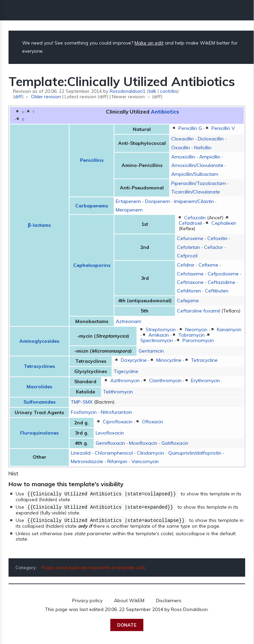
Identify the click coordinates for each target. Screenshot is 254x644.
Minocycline (169, 360)
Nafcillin (203, 148)
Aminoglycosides (39, 341)
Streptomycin (161, 329)
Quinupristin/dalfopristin (195, 453)
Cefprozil (187, 256)
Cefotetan (188, 247)
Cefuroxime (190, 238)
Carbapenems (92, 206)
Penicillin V (223, 128)
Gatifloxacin (175, 443)
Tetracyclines (39, 366)
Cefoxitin (217, 238)
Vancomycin (145, 461)
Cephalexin (224, 223)
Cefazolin (195, 218)
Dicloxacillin (211, 139)
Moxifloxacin (143, 443)
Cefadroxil (190, 223)
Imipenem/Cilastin (194, 201)
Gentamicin (151, 351)
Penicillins (92, 160)
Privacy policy (87, 599)
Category (26, 566)
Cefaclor (213, 247)
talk (152, 91)
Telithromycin (118, 392)
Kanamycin (229, 329)
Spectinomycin (157, 340)
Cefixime (208, 265)
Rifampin (117, 461)
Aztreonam (129, 321)
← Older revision (43, 96)
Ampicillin (210, 157)
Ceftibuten (217, 291)
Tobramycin (192, 335)
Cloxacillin (182, 139)
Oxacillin (181, 148)
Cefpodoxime (223, 274)
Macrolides (39, 387)
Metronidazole (87, 461)
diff (18, 96)
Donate (127, 624)
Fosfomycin (84, 412)
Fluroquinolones (39, 433)
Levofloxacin (110, 433)
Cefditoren (189, 291)
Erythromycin (205, 380)
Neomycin (196, 329)
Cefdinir (186, 265)
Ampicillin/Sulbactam (195, 174)
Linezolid (81, 453)
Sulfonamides (39, 402)
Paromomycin (198, 340)
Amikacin (159, 335)
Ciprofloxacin (118, 422)
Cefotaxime (190, 274)
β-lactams (39, 225)
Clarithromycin (165, 380)
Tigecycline (126, 371)
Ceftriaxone (190, 282)
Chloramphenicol (114, 453)
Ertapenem (128, 201)
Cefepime (188, 301)
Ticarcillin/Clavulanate (196, 192)
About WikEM (129, 599)
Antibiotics (165, 112)
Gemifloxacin (110, 443)
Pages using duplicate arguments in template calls (93, 566)
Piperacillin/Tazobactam (199, 183)
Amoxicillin (183, 157)
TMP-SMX (82, 402)
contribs (169, 91)
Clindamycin (150, 453)
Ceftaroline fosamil (199, 311)
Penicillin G (190, 128)
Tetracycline (204, 360)
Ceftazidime (221, 282)
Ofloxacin (153, 422)
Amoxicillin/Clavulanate (197, 165)
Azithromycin (125, 380)
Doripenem (157, 201)
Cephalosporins (92, 265)
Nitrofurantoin (116, 412)
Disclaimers (169, 599)
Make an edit (149, 43)
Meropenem (129, 210)
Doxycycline (134, 360)
